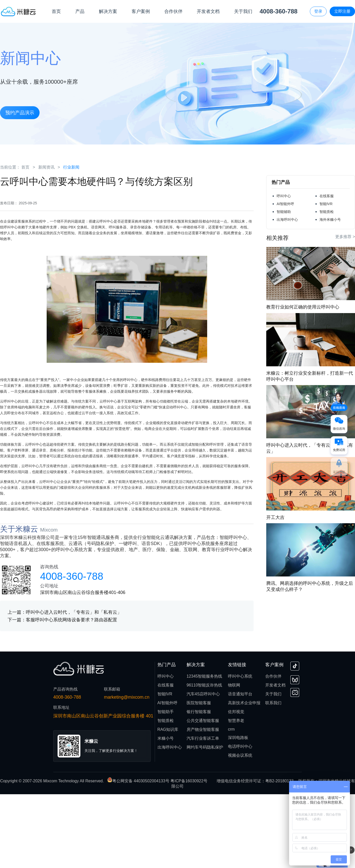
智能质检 (327, 212)
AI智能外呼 (285, 204)
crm (231, 803)
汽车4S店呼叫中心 (203, 768)
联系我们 (273, 777)
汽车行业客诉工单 (203, 812)
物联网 (234, 759)
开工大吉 (275, 517)
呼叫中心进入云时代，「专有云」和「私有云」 (74, 686)
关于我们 (273, 768)
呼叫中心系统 (240, 750)
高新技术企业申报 (244, 777)
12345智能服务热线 (205, 750)
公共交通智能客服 (203, 794)
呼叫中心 (284, 196)
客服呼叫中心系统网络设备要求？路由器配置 (72, 694)
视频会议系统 (240, 829)
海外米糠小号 (330, 220)
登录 (318, 11)
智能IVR (326, 204)
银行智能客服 (199, 785)
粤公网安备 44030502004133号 (139, 855)
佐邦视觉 (236, 785)
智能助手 (166, 785)
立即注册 (342, 11)
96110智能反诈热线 (205, 759)
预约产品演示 (20, 112)
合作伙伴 (273, 750)
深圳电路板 (238, 811)
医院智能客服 (199, 777)
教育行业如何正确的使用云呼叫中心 (303, 307)
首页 (25, 167)
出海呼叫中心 (287, 220)
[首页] (19, 11)
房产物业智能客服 (203, 803)
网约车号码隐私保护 (205, 821)
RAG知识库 (168, 803)
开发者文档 (275, 759)
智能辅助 (284, 212)
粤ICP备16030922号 (189, 855)
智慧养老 (236, 794)
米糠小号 (166, 812)
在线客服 (327, 196)
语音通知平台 (240, 768)
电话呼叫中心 (240, 820)
